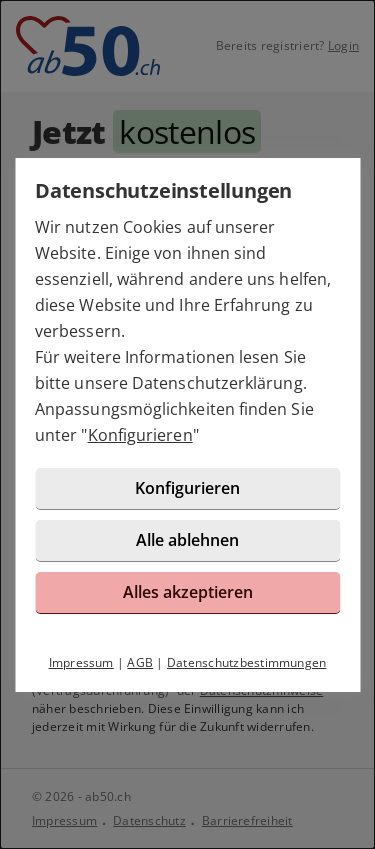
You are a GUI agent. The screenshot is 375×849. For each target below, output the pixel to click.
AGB (140, 662)
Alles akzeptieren (188, 592)
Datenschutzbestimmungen (247, 662)
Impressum (81, 662)
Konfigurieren (140, 435)
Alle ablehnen (187, 540)
